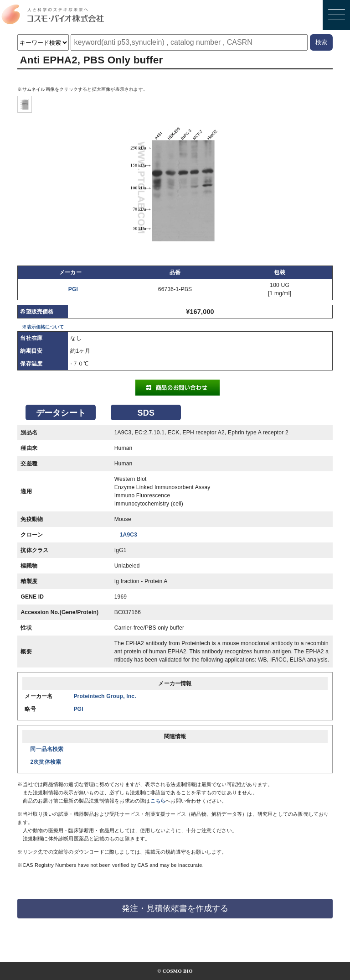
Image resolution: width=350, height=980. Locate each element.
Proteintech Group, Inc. (105, 696)
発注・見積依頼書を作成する (175, 908)
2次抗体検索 (46, 762)
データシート (61, 413)
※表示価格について (43, 327)
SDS (146, 413)
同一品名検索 (47, 749)
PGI (73, 289)
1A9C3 (129, 535)
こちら (158, 801)
